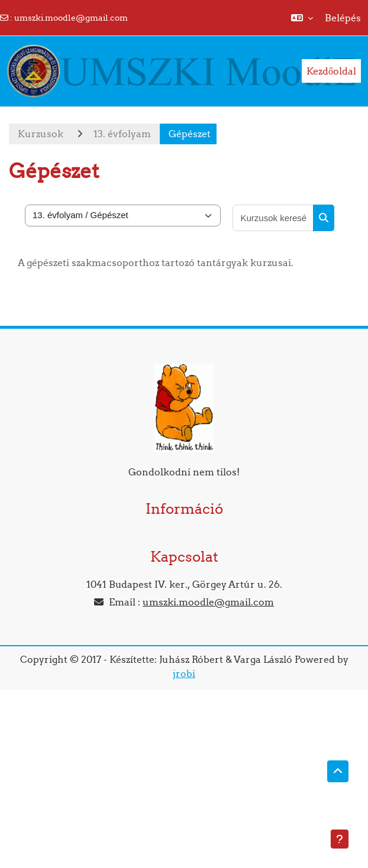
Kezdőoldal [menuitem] (331, 71)
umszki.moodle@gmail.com (71, 18)
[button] (302, 18)
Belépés (343, 18)
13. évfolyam (122, 134)
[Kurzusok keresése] (273, 218)
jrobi (184, 673)
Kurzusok (41, 134)
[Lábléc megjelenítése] (340, 839)
